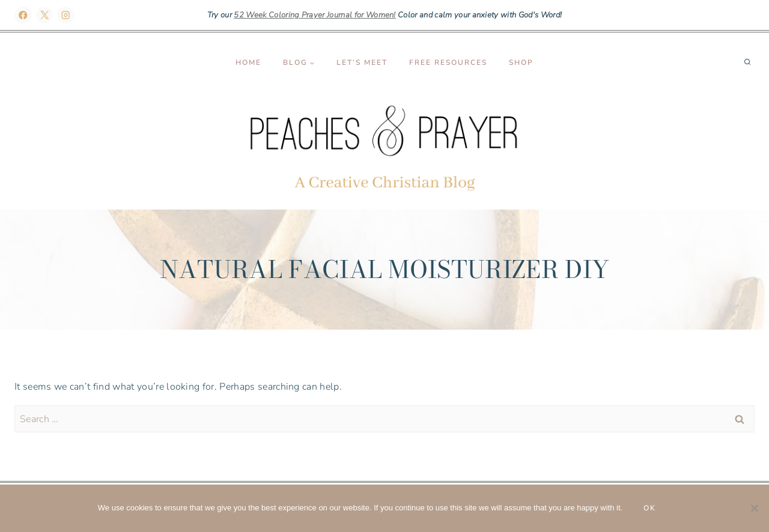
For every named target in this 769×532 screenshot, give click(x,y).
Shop (521, 62)
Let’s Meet (362, 62)
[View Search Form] (747, 62)
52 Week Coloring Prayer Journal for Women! (315, 15)
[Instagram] (66, 15)
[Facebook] (23, 15)
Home (248, 62)
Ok (650, 508)
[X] (45, 15)
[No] (754, 508)
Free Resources (448, 62)
